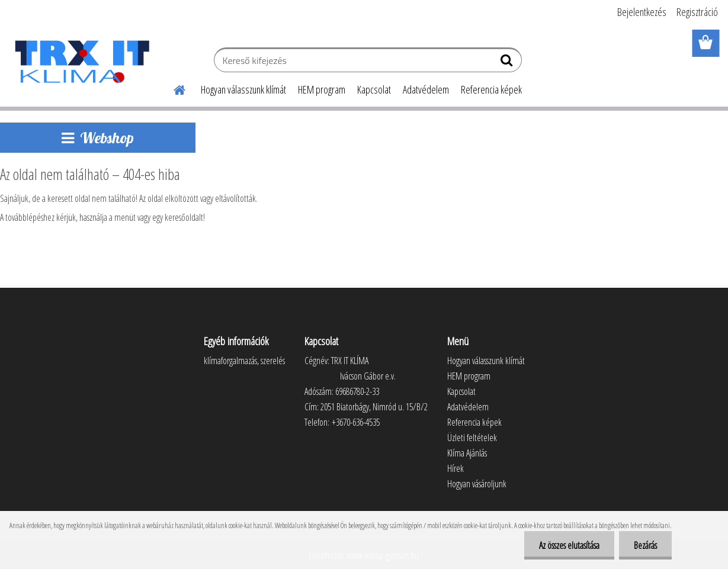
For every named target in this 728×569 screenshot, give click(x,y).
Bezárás (645, 545)
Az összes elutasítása (569, 545)
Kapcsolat (374, 89)
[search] (508, 63)
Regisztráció (697, 12)
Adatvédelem (426, 89)
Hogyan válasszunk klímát (243, 89)
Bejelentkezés (642, 12)
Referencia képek (491, 89)
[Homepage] (172, 88)
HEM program (322, 89)
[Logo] (81, 62)
